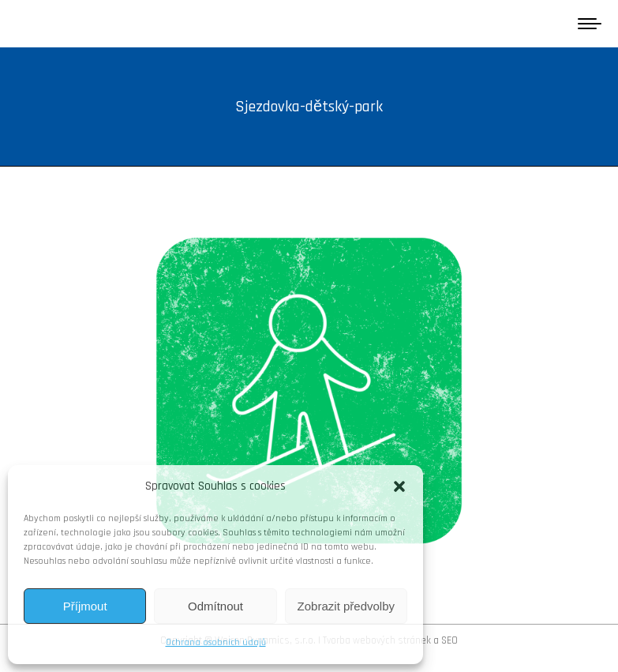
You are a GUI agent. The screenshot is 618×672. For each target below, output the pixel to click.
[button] (399, 486)
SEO (449, 640)
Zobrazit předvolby (346, 606)
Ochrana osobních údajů (216, 642)
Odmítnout (215, 606)
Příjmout (85, 606)
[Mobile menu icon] (590, 24)
